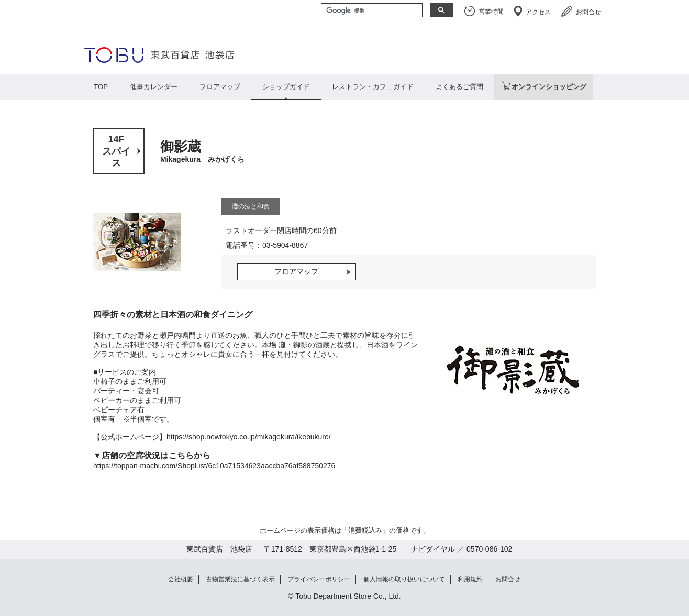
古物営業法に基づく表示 (240, 579)
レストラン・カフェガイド (373, 87)
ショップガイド (286, 87)
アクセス (538, 12)
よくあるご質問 (459, 87)
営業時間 (491, 12)
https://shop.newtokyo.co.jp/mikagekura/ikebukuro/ (249, 437)
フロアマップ (220, 87)
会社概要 (181, 579)
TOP (101, 87)
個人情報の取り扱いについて (404, 579)
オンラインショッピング (549, 87)
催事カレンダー (154, 87)
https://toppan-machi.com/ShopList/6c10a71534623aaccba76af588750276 (214, 466)
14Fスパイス (116, 151)
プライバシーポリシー (319, 579)
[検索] (371, 11)
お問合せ (588, 12)
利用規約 (470, 579)
